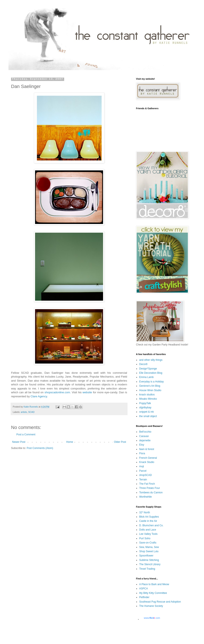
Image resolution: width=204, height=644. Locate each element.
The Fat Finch (147, 484)
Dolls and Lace (148, 530)
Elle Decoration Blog (151, 373)
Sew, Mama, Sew (149, 547)
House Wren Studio (150, 390)
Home (70, 442)
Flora (142, 453)
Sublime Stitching (149, 560)
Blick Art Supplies (149, 517)
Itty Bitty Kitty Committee (153, 593)
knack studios (147, 395)
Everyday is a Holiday (151, 382)
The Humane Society (151, 606)
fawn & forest (147, 449)
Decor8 (143, 364)
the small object (148, 416)
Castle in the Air (148, 521)
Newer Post (19, 442)
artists (24, 412)
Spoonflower (146, 556)
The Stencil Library (150, 564)
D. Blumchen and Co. (151, 525)
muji (142, 466)
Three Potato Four (149, 488)
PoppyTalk (145, 403)
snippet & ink (147, 412)
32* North (145, 512)
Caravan (144, 436)
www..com (152, 618)
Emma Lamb (146, 377)
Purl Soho (145, 538)
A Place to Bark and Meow (154, 584)
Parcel (143, 471)
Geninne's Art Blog (150, 386)
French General (148, 458)
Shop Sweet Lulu (149, 551)
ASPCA (144, 589)
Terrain (143, 480)
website (87, 392)
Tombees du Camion (151, 493)
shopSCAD (145, 475)
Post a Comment (26, 435)
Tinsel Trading (147, 569)
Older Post (120, 442)
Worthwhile (145, 497)
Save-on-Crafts (148, 543)
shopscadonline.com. (58, 392)
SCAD (31, 412)
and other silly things (151, 360)
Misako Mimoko (148, 399)
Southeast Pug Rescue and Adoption (160, 602)
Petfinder (144, 597)
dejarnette (145, 440)
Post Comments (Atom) (40, 448)
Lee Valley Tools (148, 534)
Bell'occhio (145, 432)
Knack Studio (147, 462)
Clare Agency (39, 396)
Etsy (142, 445)
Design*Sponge (148, 369)
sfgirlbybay (145, 408)
